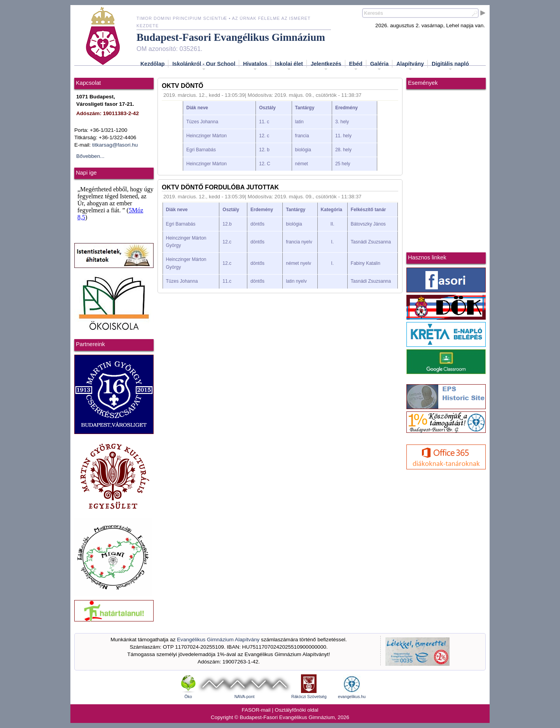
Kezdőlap (152, 64)
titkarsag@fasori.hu (115, 145)
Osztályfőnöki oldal (297, 710)
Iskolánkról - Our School (204, 66)
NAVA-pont (245, 696)
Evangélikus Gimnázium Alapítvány (218, 640)
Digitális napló (450, 66)
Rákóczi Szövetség (309, 696)
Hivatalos (255, 66)
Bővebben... (90, 156)
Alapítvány (410, 66)
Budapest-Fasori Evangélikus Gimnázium (231, 37)
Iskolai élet (289, 66)
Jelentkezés (326, 66)
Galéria (379, 66)
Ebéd (356, 66)
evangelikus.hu (352, 696)
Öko (188, 696)
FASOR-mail (256, 710)
